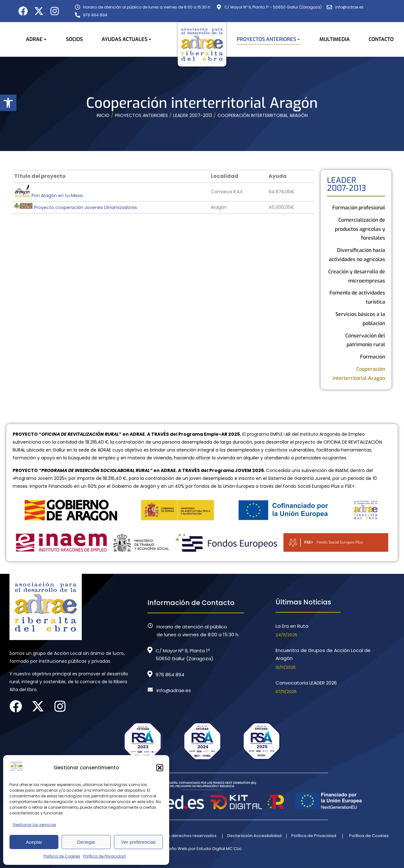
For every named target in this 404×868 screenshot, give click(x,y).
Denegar (86, 842)
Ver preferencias (138, 842)
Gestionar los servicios (34, 825)
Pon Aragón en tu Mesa (48, 195)
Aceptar (34, 842)
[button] (8, 103)
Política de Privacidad (104, 856)
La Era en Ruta (292, 626)
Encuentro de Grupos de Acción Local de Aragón (323, 654)
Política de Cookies (62, 856)
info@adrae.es (174, 690)
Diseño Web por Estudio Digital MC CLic (202, 849)
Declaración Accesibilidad (254, 836)
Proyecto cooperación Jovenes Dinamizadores (76, 207)
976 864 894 (170, 675)
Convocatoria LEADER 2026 (306, 683)
